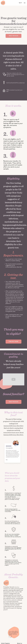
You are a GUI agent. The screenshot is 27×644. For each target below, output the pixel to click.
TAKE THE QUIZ (13, 36)
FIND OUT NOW (14, 342)
